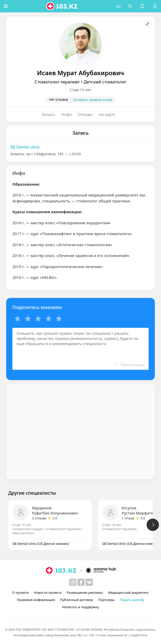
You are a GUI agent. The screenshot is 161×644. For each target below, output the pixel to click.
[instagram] (73, 582)
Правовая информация (36, 600)
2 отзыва (39, 518)
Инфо (66, 114)
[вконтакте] (89, 582)
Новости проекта (48, 593)
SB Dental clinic (25, 147)
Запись (48, 114)
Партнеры (107, 600)
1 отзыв (128, 518)
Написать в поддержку (80, 607)
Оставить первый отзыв (92, 100)
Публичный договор (76, 600)
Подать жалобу (132, 600)
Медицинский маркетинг (128, 593)
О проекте (20, 593)
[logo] (63, 6)
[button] (6, 6)
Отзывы (85, 114)
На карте (107, 114)
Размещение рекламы (85, 593)
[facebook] (81, 582)
